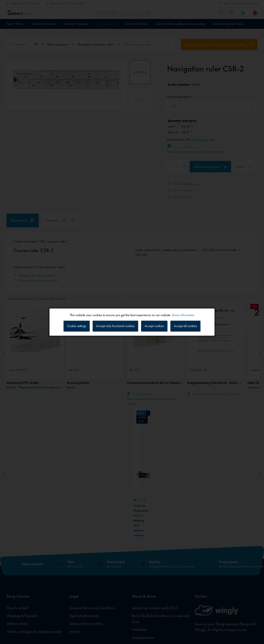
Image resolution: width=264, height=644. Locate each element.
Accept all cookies (185, 326)
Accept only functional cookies (115, 326)
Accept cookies (154, 326)
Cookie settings (77, 326)
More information (183, 315)
